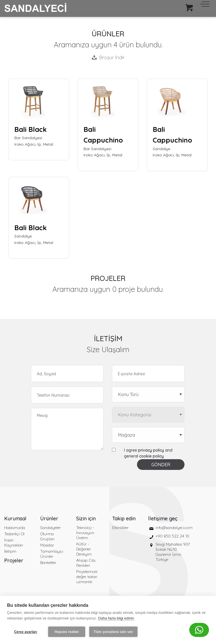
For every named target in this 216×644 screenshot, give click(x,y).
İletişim (10, 551)
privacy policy (151, 450)
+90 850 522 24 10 (172, 536)
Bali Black (31, 129)
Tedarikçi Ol (14, 534)
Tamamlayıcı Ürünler (52, 554)
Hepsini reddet (67, 632)
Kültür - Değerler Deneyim (84, 549)
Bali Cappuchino (103, 135)
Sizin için (86, 518)
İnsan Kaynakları (14, 543)
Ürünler (49, 518)
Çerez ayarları (26, 632)
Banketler (48, 563)
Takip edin (124, 518)
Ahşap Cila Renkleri (86, 563)
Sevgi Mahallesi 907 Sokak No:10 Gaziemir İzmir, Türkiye (173, 552)
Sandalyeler (50, 528)
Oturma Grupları (47, 536)
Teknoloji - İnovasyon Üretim (85, 533)
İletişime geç (163, 518)
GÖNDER (161, 465)
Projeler (14, 560)
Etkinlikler (120, 528)
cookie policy (151, 456)
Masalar (47, 545)
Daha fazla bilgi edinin (116, 618)
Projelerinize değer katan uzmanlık (87, 577)
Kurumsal (15, 518)
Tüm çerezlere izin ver (113, 632)
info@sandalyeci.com (174, 528)
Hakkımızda (15, 528)
